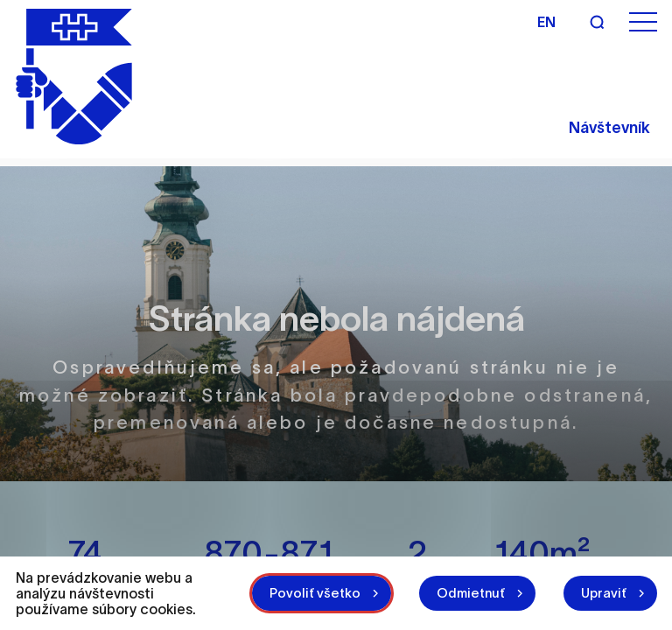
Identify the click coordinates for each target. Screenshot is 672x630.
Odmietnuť (471, 593)
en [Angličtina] (546, 22)
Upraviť (604, 593)
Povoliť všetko (315, 593)
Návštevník (609, 128)
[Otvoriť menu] (643, 22)
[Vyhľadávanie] (597, 22)
